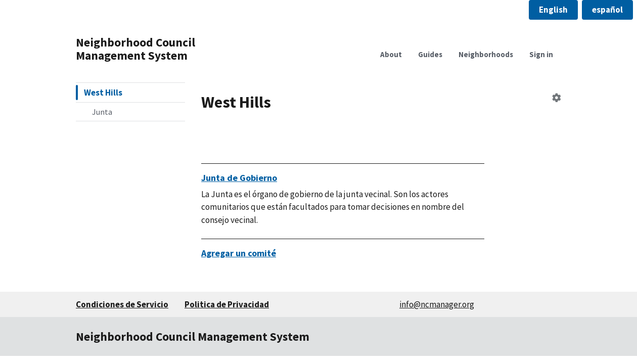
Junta (102, 112)
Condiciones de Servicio (122, 304)
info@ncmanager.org (437, 304)
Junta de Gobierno (239, 178)
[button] (553, 10)
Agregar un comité (239, 253)
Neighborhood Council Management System (135, 49)
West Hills (103, 93)
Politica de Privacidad (227, 304)
